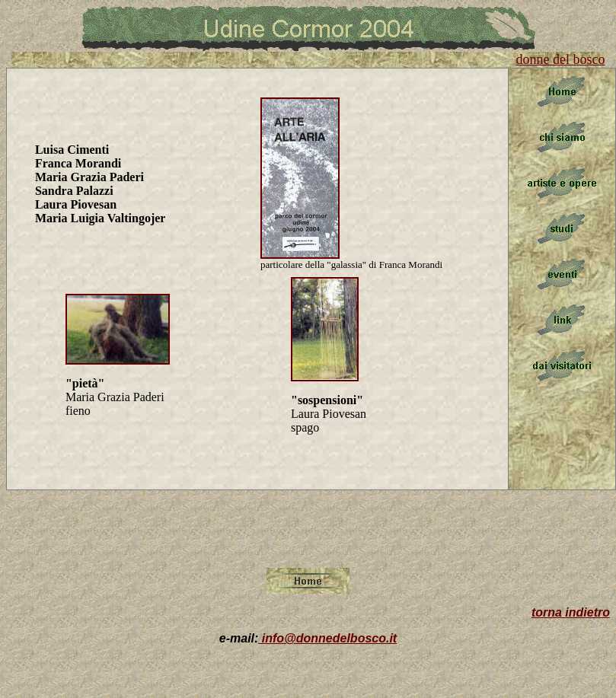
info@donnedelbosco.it (327, 638)
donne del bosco (561, 59)
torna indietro (571, 612)
